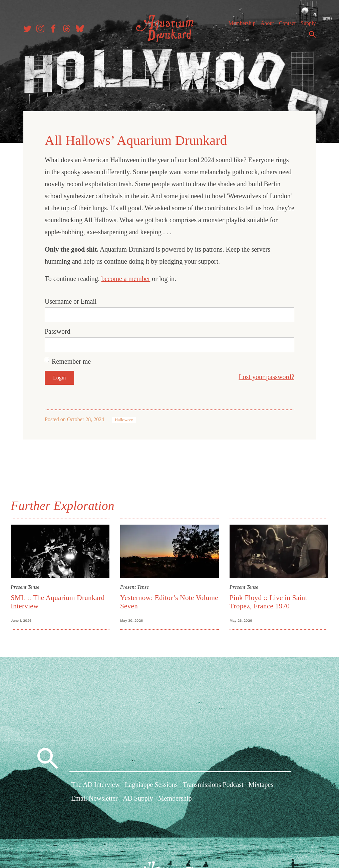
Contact (287, 23)
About (267, 23)
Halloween (124, 420)
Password (58, 331)
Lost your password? (266, 377)
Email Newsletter (94, 798)
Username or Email (71, 301)
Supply (308, 23)
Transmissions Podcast (213, 785)
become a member (126, 279)
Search (312, 34)
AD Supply (138, 798)
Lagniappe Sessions (151, 785)
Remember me (71, 361)
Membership (242, 23)
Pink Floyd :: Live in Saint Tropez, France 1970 (268, 602)
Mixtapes (261, 785)
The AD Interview (95, 785)
